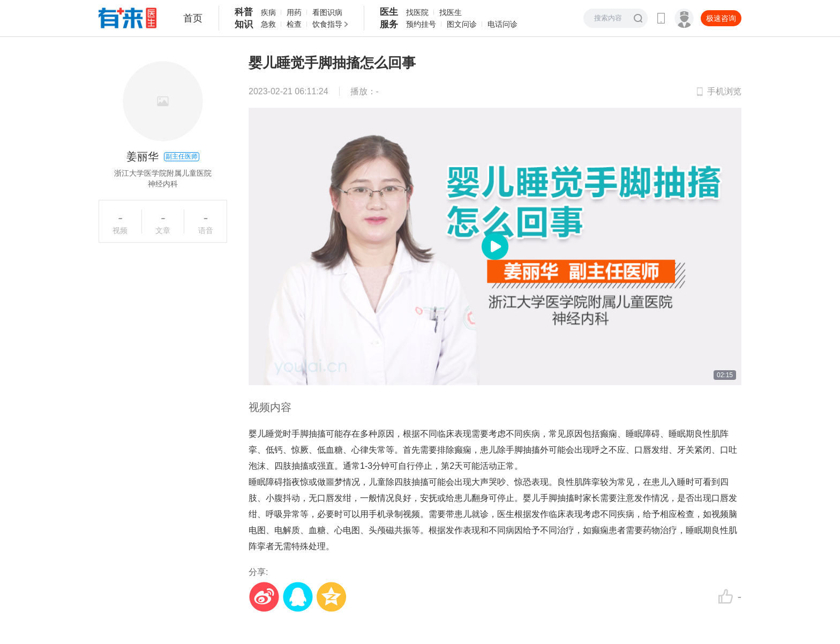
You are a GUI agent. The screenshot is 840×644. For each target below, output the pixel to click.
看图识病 (327, 12)
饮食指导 (327, 24)
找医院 (417, 12)
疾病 (268, 12)
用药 (294, 12)
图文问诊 (462, 24)
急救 (268, 24)
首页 (193, 18)
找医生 (451, 12)
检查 (294, 24)
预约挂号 (421, 24)
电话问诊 (502, 24)
